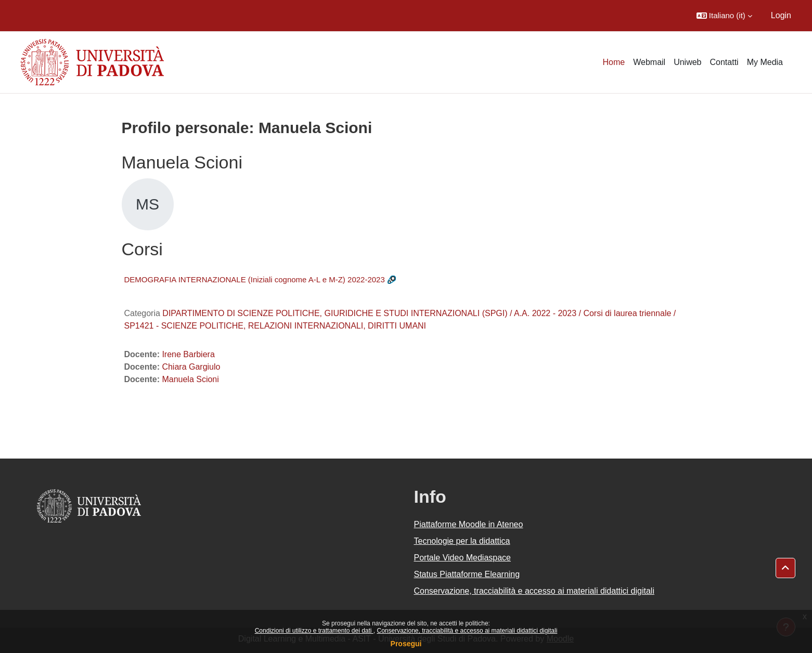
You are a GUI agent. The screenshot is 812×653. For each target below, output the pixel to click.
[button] (724, 16)
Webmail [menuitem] (649, 62)
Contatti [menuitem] (724, 62)
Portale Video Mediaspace (463, 558)
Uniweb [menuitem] (687, 62)
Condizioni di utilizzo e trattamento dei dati (314, 631)
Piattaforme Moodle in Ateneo (469, 524)
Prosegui (406, 644)
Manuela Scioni (190, 379)
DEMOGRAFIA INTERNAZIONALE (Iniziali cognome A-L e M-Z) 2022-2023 (255, 279)
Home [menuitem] (614, 62)
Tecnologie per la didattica (462, 541)
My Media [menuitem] (765, 62)
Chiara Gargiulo (191, 367)
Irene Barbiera (188, 354)
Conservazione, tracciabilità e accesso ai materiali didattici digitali (467, 631)
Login (781, 15)
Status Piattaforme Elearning (467, 574)
